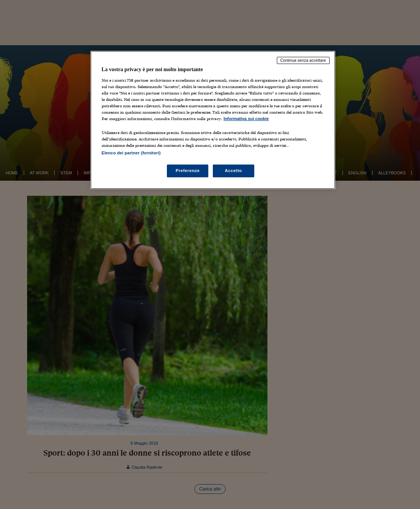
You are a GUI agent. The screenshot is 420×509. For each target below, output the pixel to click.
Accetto (234, 171)
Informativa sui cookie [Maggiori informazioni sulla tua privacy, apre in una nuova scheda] (246, 119)
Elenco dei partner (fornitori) (131, 153)
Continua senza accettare (303, 60)
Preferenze (188, 171)
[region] (213, 120)
